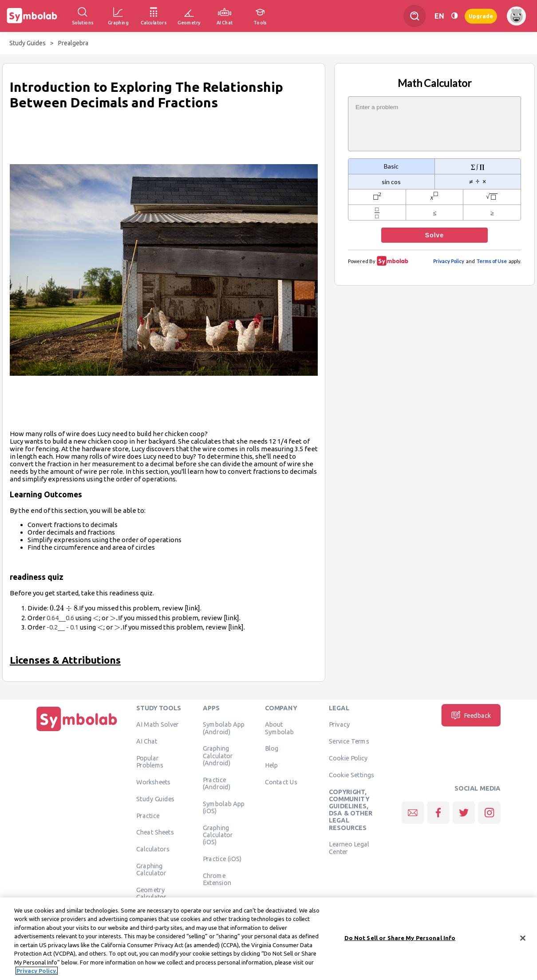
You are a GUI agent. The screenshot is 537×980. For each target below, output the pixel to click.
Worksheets (153, 782)
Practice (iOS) (222, 858)
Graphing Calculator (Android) (218, 756)
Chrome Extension (217, 879)
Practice (148, 815)
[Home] (77, 731)
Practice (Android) (217, 783)
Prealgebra (73, 43)
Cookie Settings (351, 775)
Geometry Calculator (151, 893)
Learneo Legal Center (349, 848)
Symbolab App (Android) (224, 728)
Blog (272, 748)
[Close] (523, 942)
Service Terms (349, 741)
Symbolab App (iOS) (224, 807)
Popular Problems (150, 761)
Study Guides (28, 43)
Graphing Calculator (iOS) (218, 835)
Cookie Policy (348, 758)
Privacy (339, 724)
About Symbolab (279, 728)
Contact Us (281, 782)
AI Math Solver (157, 724)
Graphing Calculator (151, 869)
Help (271, 765)
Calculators (153, 849)
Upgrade (481, 16)
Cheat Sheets (155, 832)
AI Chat (147, 741)
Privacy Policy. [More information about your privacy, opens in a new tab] (37, 975)
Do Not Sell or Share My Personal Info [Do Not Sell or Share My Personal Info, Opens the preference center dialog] (400, 941)
